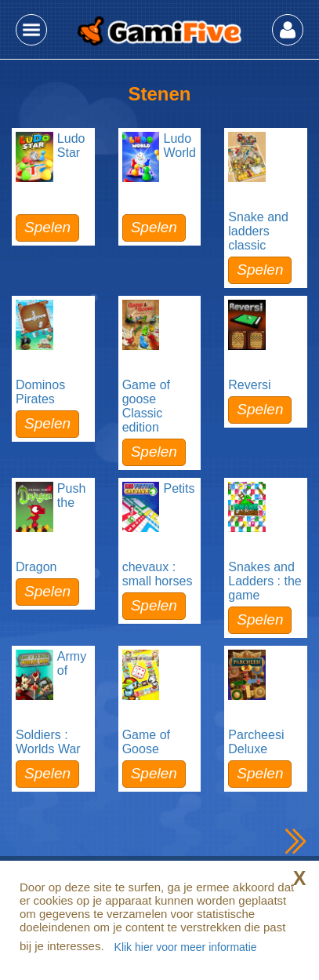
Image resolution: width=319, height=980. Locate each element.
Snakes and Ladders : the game (265, 581)
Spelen (47, 227)
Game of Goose (146, 742)
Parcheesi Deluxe (256, 742)
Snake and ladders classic (258, 231)
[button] (31, 30)
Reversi (249, 385)
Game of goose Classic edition (146, 406)
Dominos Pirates (40, 392)
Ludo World (179, 146)
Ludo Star (71, 146)
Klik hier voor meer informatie (186, 947)
